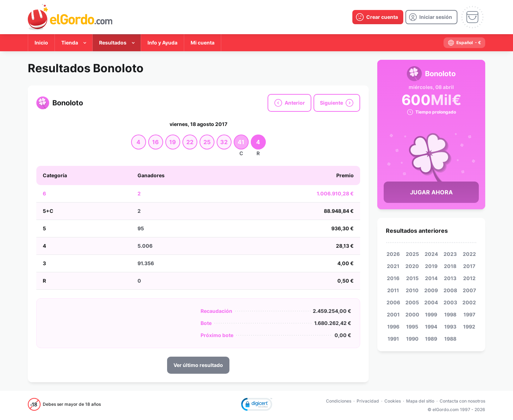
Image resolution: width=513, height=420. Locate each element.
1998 (450, 314)
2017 (469, 266)
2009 (431, 290)
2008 (450, 290)
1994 (431, 327)
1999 (431, 314)
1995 (412, 327)
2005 (412, 302)
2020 (412, 266)
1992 (469, 327)
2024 (431, 254)
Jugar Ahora (431, 192)
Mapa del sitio (420, 401)
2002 (469, 302)
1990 (412, 339)
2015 (412, 278)
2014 (431, 278)
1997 (469, 314)
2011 (393, 290)
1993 (450, 327)
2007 (469, 290)
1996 (393, 327)
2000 (412, 314)
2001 (393, 314)
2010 (412, 290)
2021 (393, 266)
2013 (450, 278)
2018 (450, 266)
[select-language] (464, 43)
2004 (431, 302)
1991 (393, 339)
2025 (412, 254)
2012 (469, 278)
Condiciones (339, 401)
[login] (431, 17)
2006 (393, 302)
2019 (431, 266)
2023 (450, 254)
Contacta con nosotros (462, 401)
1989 (431, 339)
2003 (450, 302)
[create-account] (378, 17)
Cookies (393, 401)
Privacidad (368, 401)
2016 (393, 278)
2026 (393, 254)
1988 (450, 339)
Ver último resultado (198, 365)
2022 (469, 254)
